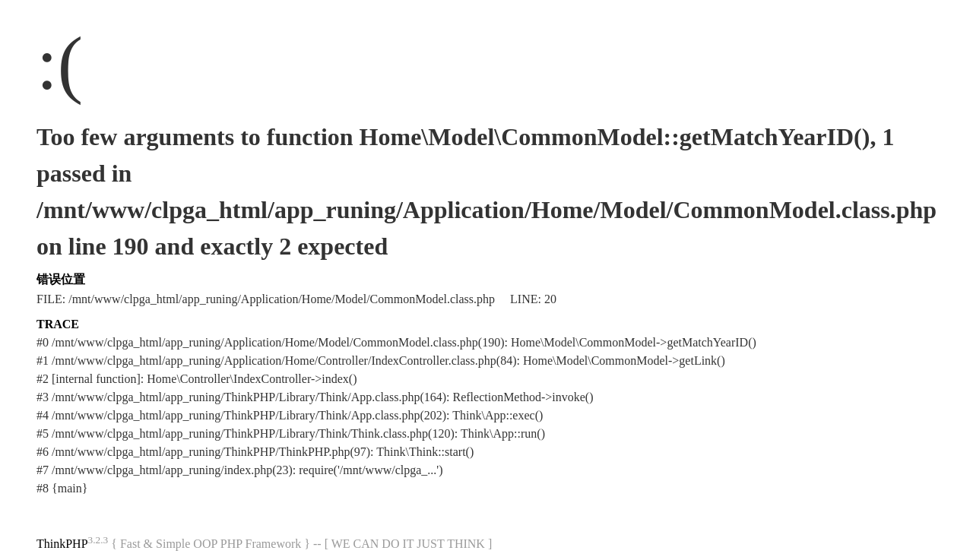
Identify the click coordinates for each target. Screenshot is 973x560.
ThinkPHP (62, 544)
